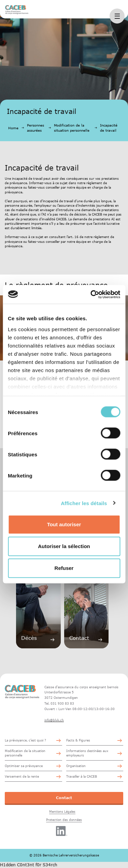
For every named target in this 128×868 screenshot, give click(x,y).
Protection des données (64, 820)
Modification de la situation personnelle (72, 128)
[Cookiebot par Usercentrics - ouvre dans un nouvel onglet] (91, 294)
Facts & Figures (78, 740)
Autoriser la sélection (64, 546)
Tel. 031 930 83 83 (59, 703)
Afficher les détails (84, 503)
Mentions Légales (62, 812)
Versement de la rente (22, 776)
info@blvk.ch (54, 720)
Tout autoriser (64, 524)
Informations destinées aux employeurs (87, 753)
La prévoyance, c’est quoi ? (25, 740)
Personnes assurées (35, 128)
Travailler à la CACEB (82, 776)
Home (13, 128)
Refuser (64, 568)
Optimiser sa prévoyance (24, 766)
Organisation (76, 766)
